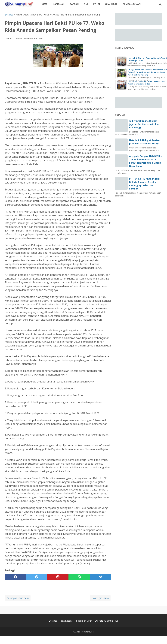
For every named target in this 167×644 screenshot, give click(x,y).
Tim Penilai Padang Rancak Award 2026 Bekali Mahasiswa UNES (146, 83)
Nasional (58, 4)
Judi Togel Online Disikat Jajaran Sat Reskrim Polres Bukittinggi (144, 124)
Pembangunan (132, 4)
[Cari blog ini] (160, 4)
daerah (74, 4)
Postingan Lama (100, 598)
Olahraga (111, 4)
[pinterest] (58, 577)
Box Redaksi (67, 621)
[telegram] (100, 577)
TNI (86, 4)
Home (44, 4)
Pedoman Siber (84, 621)
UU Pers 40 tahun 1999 (107, 621)
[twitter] (37, 577)
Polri (97, 4)
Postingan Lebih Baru (18, 598)
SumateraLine (88, 632)
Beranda (53, 621)
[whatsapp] (79, 577)
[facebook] (15, 577)
